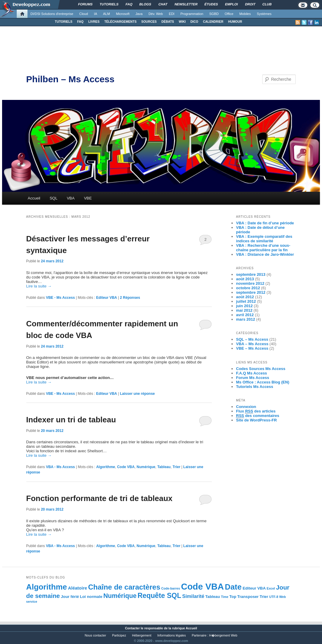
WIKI (182, 22)
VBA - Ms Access (60, 467)
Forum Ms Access (253, 378)
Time (225, 597)
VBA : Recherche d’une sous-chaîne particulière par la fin (263, 248)
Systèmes (264, 14)
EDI (172, 14)
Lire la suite (39, 286)
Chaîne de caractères (124, 587)
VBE (88, 198)
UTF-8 (274, 597)
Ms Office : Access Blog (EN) (263, 382)
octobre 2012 (248, 288)
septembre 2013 (251, 274)
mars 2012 (246, 319)
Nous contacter (96, 635)
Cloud (83, 14)
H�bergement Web (223, 635)
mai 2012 (244, 310)
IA (96, 14)
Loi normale (91, 597)
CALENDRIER (213, 22)
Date (233, 587)
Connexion (246, 407)
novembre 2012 (250, 283)
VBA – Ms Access (252, 344)
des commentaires (258, 416)
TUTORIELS (64, 22)
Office (229, 14)
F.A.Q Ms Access (252, 373)
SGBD (214, 14)
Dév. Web (156, 14)
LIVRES (94, 22)
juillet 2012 (246, 301)
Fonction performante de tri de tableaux (99, 498)
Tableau (164, 467)
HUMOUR (235, 22)
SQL (53, 198)
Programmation (192, 14)
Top (233, 597)
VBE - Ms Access (60, 298)
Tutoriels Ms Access (254, 387)
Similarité (193, 596)
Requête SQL (159, 596)
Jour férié (70, 597)
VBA (71, 198)
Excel (271, 588)
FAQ (80, 22)
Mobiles (245, 14)
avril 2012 (245, 315)
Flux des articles (256, 411)
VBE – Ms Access (252, 348)
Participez (119, 635)
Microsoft (123, 14)
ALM (106, 14)
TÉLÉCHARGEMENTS (120, 22)
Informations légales (172, 635)
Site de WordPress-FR (256, 420)
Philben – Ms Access (70, 79)
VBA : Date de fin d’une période (265, 223)
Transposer (248, 597)
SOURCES (149, 22)
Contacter (132, 628)
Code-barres (171, 588)
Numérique (146, 467)
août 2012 (245, 297)
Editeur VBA (107, 298)
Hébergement (142, 635)
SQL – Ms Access (252, 339)
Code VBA (126, 467)
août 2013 (245, 279)
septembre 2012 (251, 292)
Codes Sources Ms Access (261, 369)
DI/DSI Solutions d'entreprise (52, 14)
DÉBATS (168, 22)
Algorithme (106, 467)
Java (139, 14)
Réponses (130, 298)
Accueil (34, 198)
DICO (194, 22)
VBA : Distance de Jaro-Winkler (265, 254)
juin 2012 (244, 306)
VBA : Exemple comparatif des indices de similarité (264, 239)
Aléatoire (77, 588)
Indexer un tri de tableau (71, 420)
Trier (177, 467)
